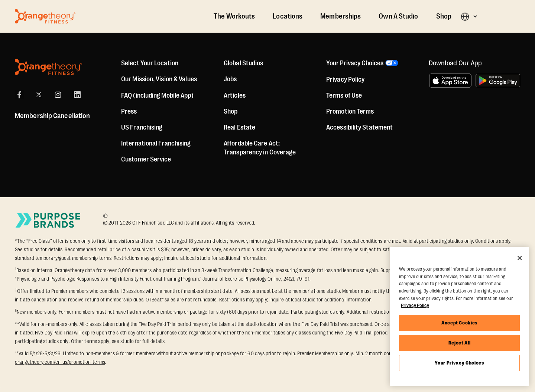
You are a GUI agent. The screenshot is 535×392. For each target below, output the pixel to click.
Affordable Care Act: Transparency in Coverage (260, 148)
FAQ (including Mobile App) (157, 95)
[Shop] (231, 111)
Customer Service (146, 159)
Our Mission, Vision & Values (159, 79)
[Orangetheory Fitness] (48, 67)
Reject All (460, 343)
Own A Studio (398, 16)
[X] (39, 95)
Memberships (341, 16)
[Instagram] (58, 95)
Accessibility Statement (359, 127)
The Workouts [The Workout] (234, 16)
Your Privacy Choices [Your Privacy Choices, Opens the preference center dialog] (459, 363)
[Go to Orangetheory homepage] (45, 16)
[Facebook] (19, 95)
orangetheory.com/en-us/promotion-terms (60, 362)
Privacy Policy (345, 79)
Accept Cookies (459, 323)
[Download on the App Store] (450, 81)
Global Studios (243, 63)
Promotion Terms (350, 111)
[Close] (520, 258)
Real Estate (239, 127)
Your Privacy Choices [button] (355, 63)
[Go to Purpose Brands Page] (48, 220)
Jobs (230, 79)
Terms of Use (344, 95)
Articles (235, 95)
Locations (288, 16)
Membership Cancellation (52, 116)
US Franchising (142, 127)
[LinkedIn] (77, 95)
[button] (469, 17)
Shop (444, 16)
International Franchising (156, 143)
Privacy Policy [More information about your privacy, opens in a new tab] (415, 305)
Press (129, 111)
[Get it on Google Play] (498, 81)
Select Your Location (150, 63)
